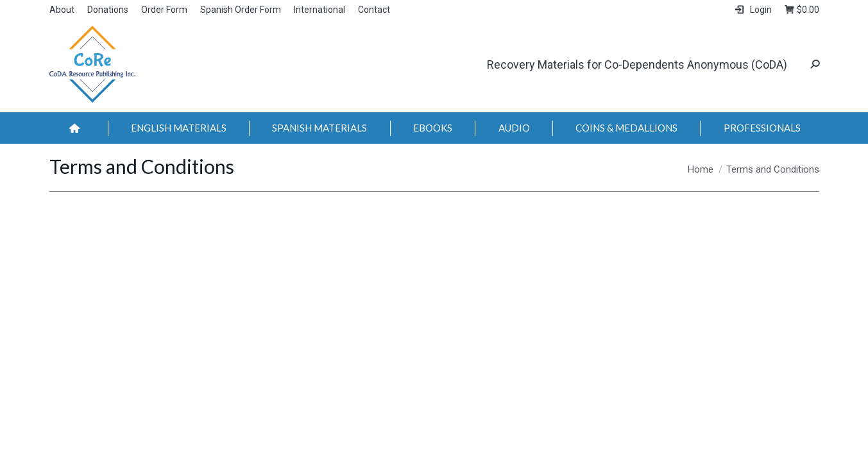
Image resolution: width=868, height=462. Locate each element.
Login (753, 10)
